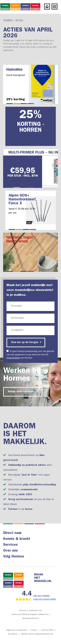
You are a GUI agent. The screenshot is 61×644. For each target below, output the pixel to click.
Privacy (34, 630)
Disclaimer (13, 634)
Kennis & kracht (17, 539)
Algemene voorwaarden (17, 630)
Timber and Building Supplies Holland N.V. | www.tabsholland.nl (30, 617)
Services (10, 545)
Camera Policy (47, 630)
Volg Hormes (14, 557)
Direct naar (12, 533)
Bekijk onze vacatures (23, 392)
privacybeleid (13, 358)
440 (39, 596)
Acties (19, 20)
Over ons (11, 551)
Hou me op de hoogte (26, 342)
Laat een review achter (45, 599)
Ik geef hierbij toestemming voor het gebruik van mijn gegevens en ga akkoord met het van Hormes (30, 354)
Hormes (8, 20)
